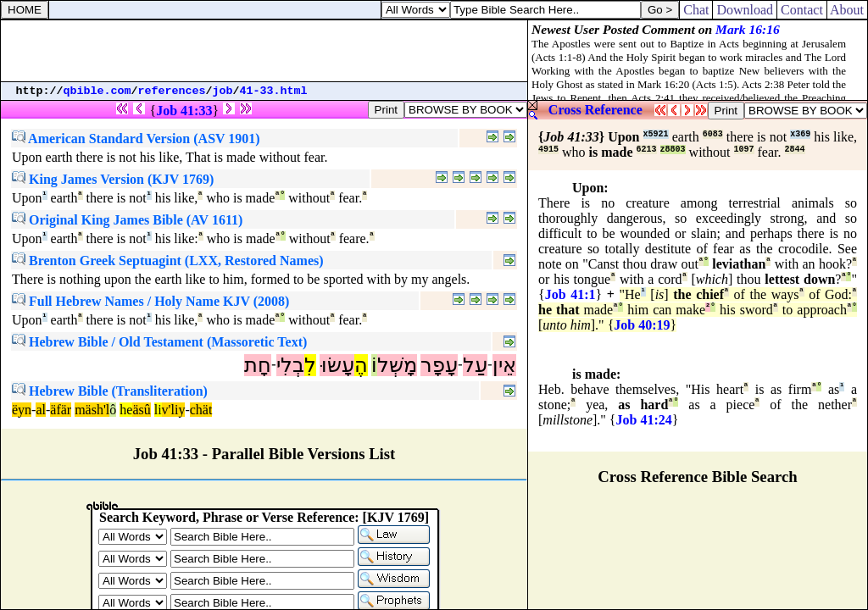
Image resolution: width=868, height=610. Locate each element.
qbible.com (97, 91)
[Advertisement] (264, 51)
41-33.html (274, 91)
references (172, 91)
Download (745, 10)
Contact (802, 10)
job (223, 91)
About (847, 10)
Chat (696, 10)
